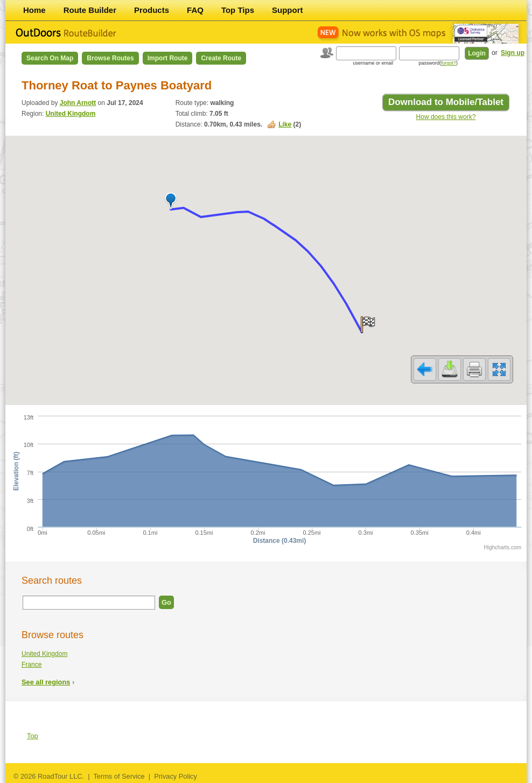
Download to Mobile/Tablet (446, 102)
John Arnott (78, 103)
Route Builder (90, 10)
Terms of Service (119, 776)
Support (288, 10)
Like (285, 124)
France (31, 665)
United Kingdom (71, 114)
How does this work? (446, 117)
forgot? (449, 63)
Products (152, 10)
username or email (373, 63)
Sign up (513, 53)
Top (33, 736)
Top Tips (238, 10)
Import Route (168, 58)
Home (34, 10)
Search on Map (50, 58)
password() (438, 63)
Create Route (221, 58)
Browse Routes (110, 58)
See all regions (46, 682)
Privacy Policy (176, 776)
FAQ (195, 10)
